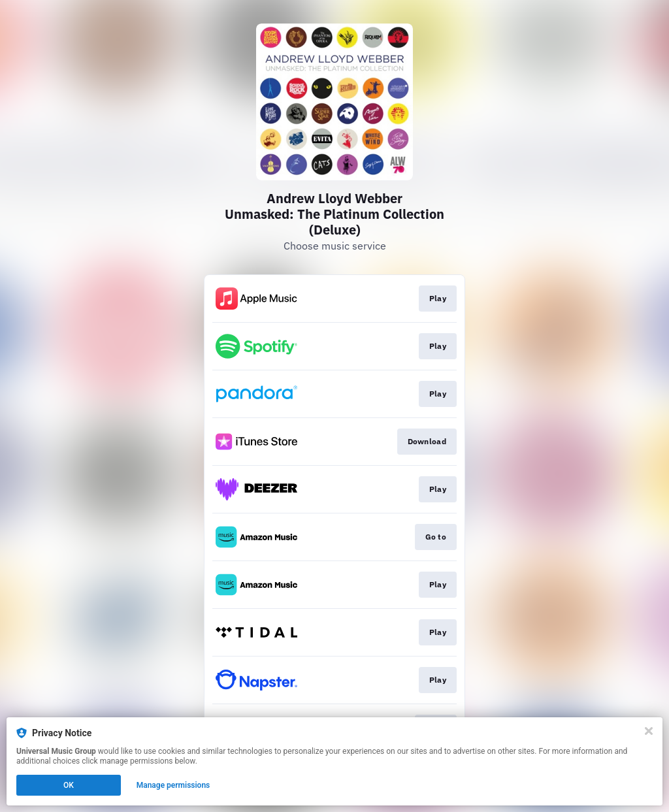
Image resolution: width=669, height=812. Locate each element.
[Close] (649, 731)
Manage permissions (173, 785)
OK (69, 785)
